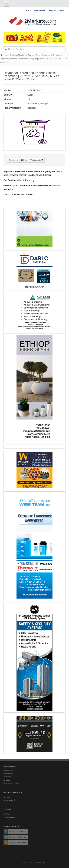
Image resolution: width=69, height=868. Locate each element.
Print (24, 160)
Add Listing (7, 797)
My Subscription (9, 817)
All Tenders (7, 814)
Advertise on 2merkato (11, 783)
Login (62, 11)
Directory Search (9, 800)
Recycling (57, 55)
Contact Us (7, 777)
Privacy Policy (8, 774)
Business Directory (18, 55)
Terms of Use (8, 770)
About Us (7, 780)
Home (5, 55)
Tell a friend (13, 160)
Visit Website (37, 160)
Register (52, 11)
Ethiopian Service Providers (39, 55)
